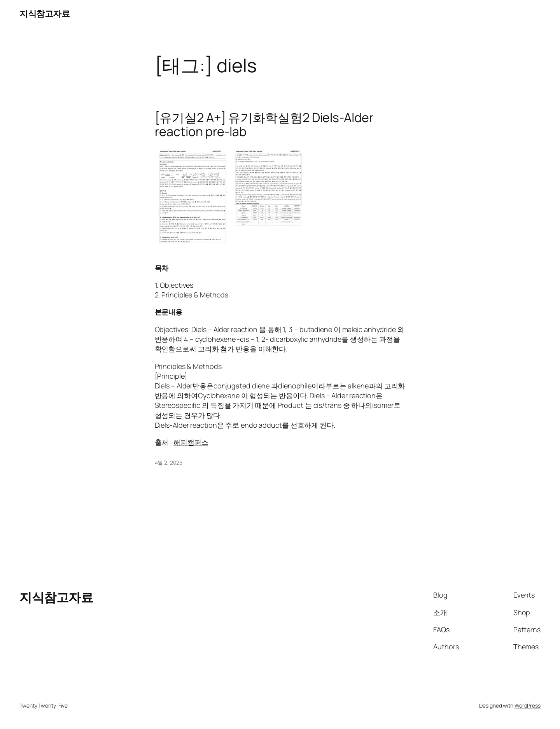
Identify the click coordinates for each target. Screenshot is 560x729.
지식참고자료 (45, 14)
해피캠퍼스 (191, 442)
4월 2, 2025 (169, 462)
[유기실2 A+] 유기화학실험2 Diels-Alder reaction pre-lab (264, 124)
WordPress (528, 705)
